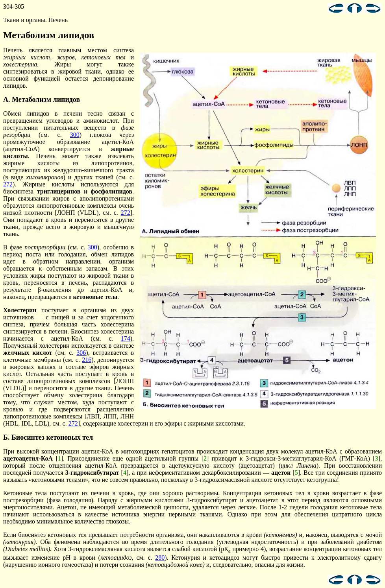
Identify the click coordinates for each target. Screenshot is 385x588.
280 (160, 558)
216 (87, 360)
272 (8, 184)
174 (126, 338)
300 (75, 135)
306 (81, 353)
